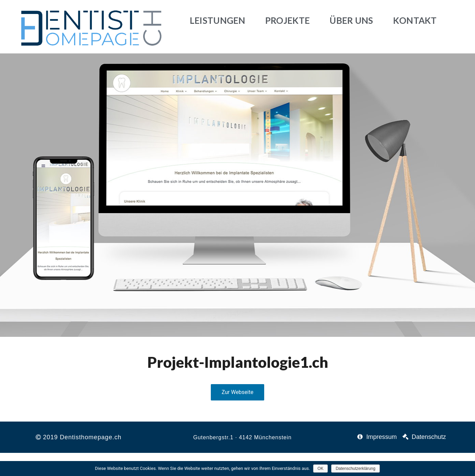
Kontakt (415, 20)
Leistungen (218, 20)
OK (321, 469)
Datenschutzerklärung (356, 469)
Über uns (351, 20)
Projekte (287, 20)
